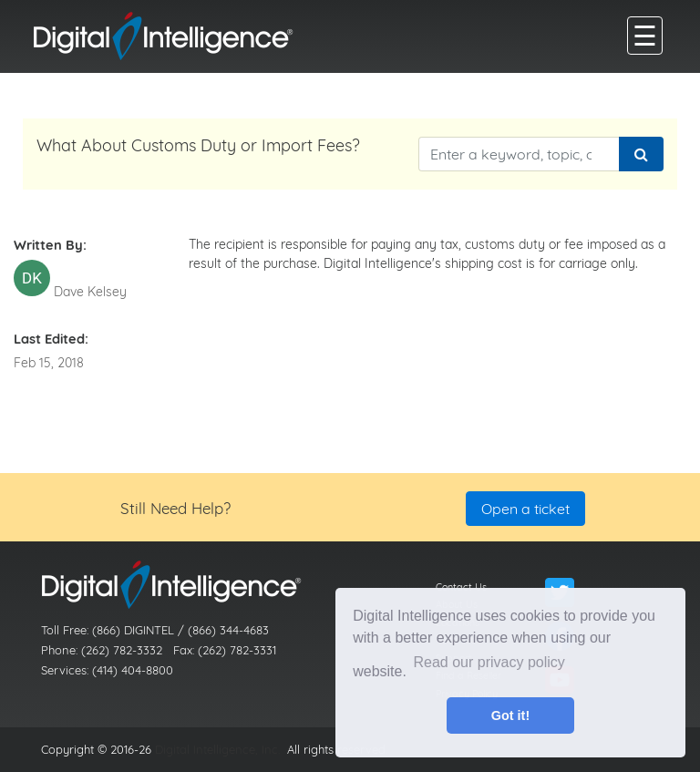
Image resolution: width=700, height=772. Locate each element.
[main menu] (645, 36)
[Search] (641, 154)
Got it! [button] (510, 715)
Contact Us (461, 587)
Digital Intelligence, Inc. (217, 749)
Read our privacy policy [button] (489, 662)
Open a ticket (525, 509)
